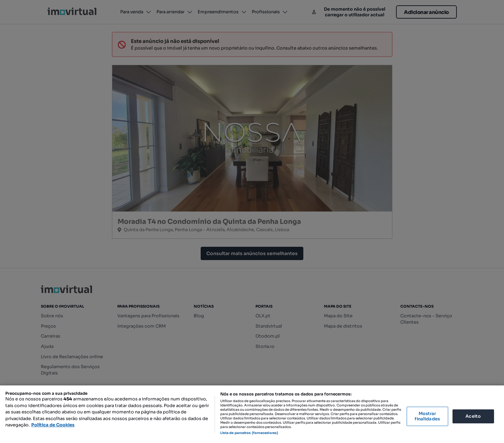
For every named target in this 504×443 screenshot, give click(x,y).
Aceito (473, 416)
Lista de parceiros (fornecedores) (249, 433)
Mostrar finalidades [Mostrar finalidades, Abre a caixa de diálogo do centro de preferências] (427, 416)
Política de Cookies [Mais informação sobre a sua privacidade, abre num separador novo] (53, 425)
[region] (252, 414)
